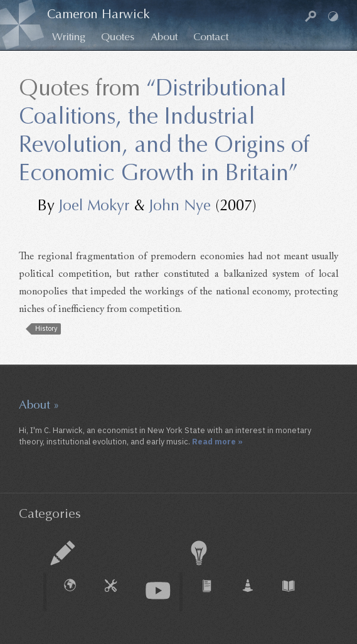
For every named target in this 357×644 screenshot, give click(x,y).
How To (117, 592)
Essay (63, 553)
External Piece (77, 592)
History (46, 328)
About (164, 37)
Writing (69, 37)
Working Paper (254, 592)
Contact (211, 37)
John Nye (180, 205)
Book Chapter (295, 592)
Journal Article (213, 592)
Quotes (118, 37)
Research (199, 553)
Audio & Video (158, 591)
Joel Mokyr (94, 205)
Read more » (217, 441)
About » (39, 405)
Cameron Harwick (99, 14)
